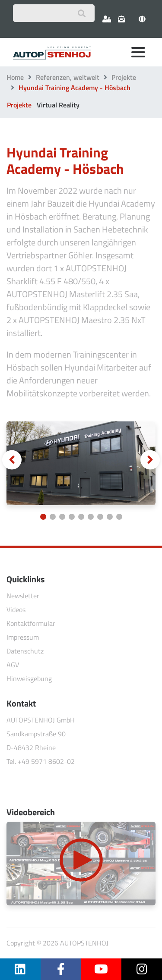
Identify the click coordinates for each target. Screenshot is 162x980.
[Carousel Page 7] (100, 517)
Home (15, 77)
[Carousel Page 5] (81, 517)
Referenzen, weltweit (68, 77)
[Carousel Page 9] (119, 517)
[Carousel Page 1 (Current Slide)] (43, 517)
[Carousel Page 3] (62, 517)
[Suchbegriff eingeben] (54, 13)
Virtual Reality (58, 105)
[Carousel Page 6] (91, 517)
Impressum (23, 637)
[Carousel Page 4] (72, 517)
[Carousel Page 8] (110, 517)
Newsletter (23, 596)
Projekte (124, 77)
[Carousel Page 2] (53, 517)
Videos (16, 609)
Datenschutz (25, 651)
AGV (13, 665)
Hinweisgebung (29, 678)
